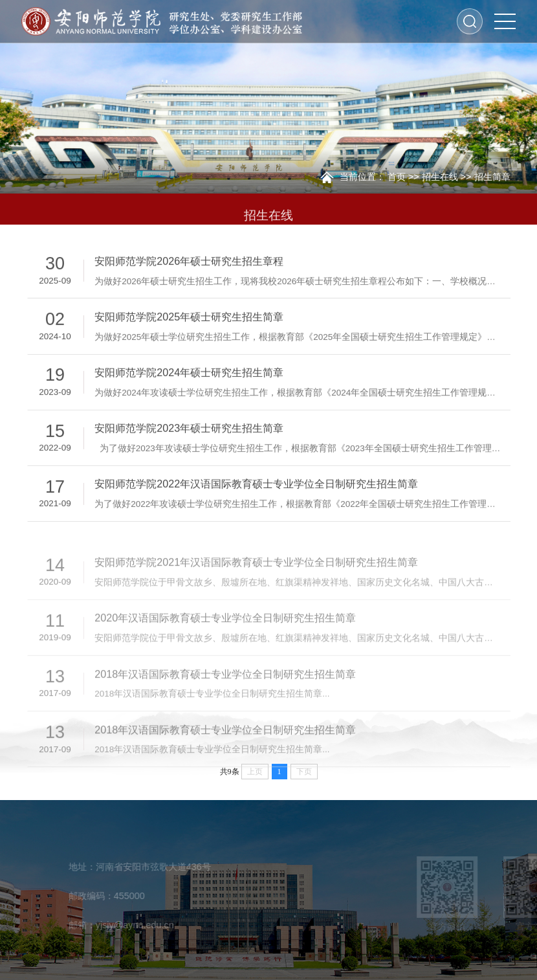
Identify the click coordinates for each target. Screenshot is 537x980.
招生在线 (440, 177)
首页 (397, 177)
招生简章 (492, 177)
